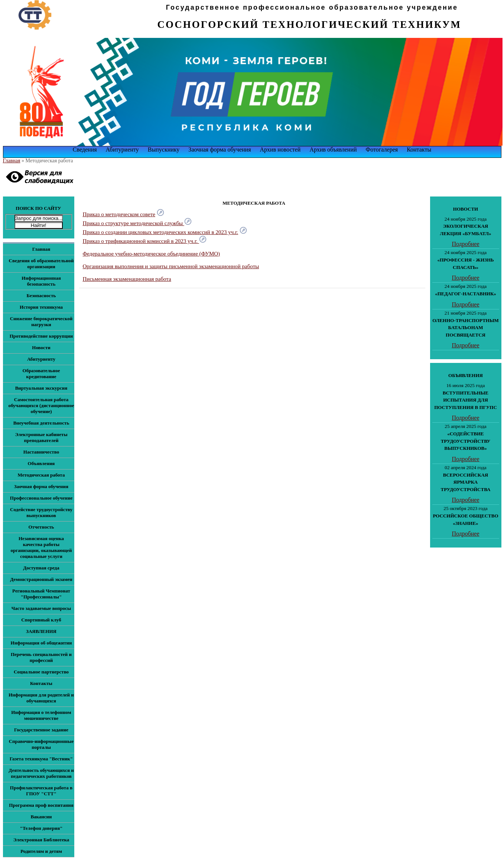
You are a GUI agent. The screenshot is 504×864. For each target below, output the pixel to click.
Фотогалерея (382, 150)
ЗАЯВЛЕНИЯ (41, 631)
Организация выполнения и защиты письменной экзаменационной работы (171, 266)
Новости (41, 347)
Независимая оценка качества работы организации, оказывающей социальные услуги (41, 547)
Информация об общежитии (41, 643)
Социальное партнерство (41, 672)
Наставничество (41, 452)
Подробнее (465, 244)
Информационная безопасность (41, 281)
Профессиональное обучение (41, 498)
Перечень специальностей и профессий (41, 657)
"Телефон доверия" (41, 828)
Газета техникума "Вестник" (41, 759)
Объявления (41, 463)
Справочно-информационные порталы (41, 744)
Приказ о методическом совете (119, 214)
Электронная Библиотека (41, 840)
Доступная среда (41, 568)
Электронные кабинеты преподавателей (41, 437)
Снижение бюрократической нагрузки (41, 321)
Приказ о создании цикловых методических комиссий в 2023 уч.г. (161, 232)
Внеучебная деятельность (41, 423)
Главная (12, 161)
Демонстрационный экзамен (41, 579)
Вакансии (41, 817)
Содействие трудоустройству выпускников (41, 512)
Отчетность (41, 527)
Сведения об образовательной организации (41, 264)
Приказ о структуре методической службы (137, 223)
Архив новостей (280, 150)
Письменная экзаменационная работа (127, 279)
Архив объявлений (333, 150)
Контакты (419, 150)
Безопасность (41, 295)
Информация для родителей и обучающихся (41, 698)
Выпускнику (164, 150)
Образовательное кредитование (41, 373)
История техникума (41, 307)
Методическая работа (41, 475)
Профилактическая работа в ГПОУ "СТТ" (41, 791)
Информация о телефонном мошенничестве (41, 715)
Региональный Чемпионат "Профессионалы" (41, 594)
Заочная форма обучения (220, 150)
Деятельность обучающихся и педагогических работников (41, 773)
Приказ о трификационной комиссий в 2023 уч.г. (145, 241)
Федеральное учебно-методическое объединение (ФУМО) (152, 254)
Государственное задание (41, 730)
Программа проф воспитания (41, 805)
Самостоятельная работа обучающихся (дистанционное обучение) (41, 405)
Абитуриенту (122, 150)
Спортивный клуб (41, 620)
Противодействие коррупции (41, 336)
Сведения (85, 150)
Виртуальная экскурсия (41, 388)
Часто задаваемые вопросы (41, 608)
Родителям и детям (41, 851)
